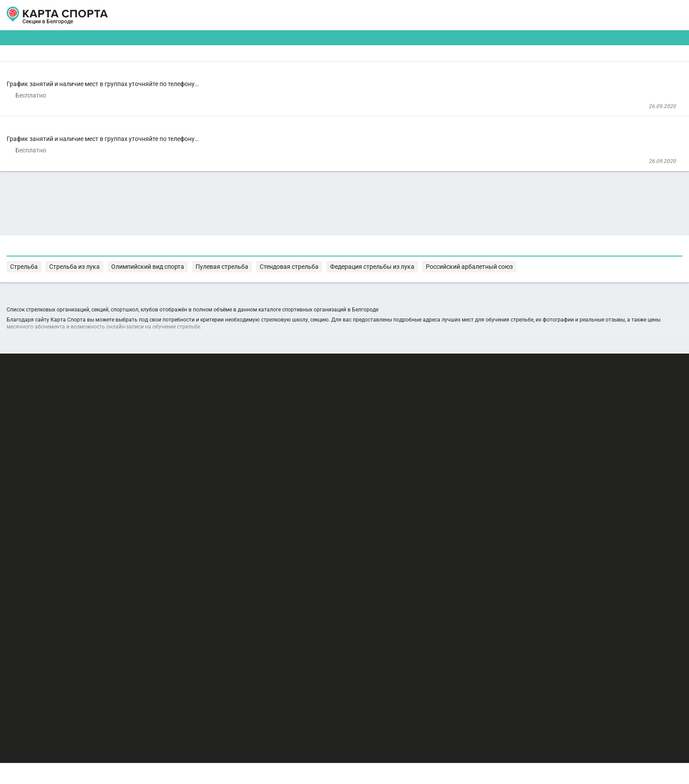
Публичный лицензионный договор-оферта (138, 747)
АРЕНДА (257, 15)
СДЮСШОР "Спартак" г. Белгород (250, 128)
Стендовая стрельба (518, 464)
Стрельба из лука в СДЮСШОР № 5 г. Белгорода (303, 177)
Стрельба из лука (332, 464)
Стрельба (290, 464)
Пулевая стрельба (459, 464)
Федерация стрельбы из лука (233, 473)
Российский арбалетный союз (319, 473)
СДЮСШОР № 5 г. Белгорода (244, 210)
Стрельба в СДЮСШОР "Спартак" (271, 95)
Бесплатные (549, 68)
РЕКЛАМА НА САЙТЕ (117, 695)
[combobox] (319, 69)
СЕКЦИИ (212, 15)
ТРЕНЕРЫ (305, 15)
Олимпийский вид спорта (395, 464)
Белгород (104, 25)
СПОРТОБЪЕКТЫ (370, 15)
